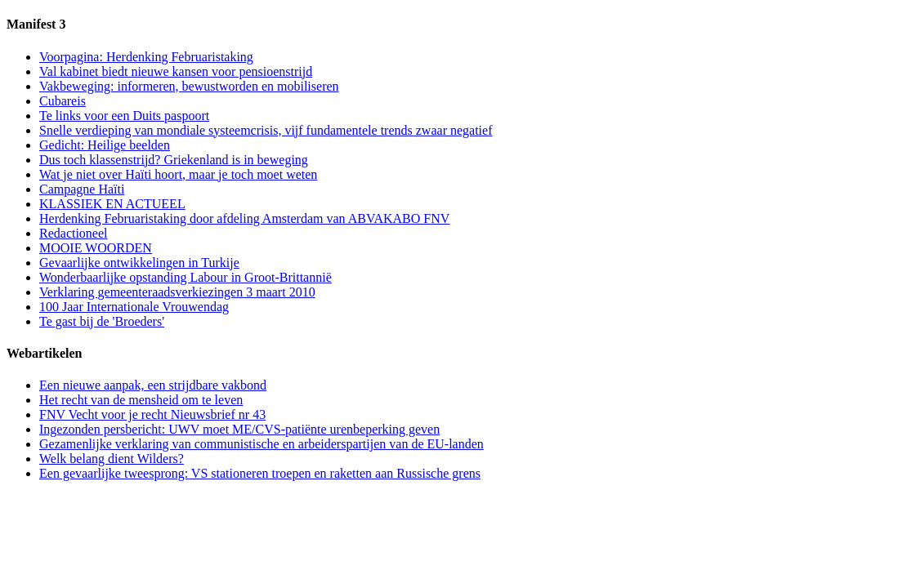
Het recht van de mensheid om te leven (141, 400)
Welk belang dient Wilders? (112, 459)
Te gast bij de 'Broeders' (102, 321)
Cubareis (63, 101)
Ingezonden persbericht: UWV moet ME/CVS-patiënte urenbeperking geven (239, 429)
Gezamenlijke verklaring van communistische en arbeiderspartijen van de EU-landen (262, 444)
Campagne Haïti (82, 189)
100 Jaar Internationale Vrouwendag (134, 307)
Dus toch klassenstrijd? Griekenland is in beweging (174, 160)
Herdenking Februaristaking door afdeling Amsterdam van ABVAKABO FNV (244, 218)
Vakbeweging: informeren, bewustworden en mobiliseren (189, 86)
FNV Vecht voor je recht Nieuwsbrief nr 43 (152, 414)
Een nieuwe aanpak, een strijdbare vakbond (153, 385)
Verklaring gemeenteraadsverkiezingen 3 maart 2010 (177, 292)
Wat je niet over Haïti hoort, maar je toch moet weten (178, 174)
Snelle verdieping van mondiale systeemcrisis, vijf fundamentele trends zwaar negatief (266, 130)
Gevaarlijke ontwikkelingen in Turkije (139, 263)
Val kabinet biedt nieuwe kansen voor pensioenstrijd (176, 71)
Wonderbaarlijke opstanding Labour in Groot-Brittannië (186, 277)
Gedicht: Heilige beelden (105, 145)
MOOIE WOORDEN (96, 248)
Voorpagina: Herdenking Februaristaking (146, 57)
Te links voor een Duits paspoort (124, 116)
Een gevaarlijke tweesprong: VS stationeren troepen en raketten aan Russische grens (260, 473)
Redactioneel (74, 233)
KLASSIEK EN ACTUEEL (112, 204)
